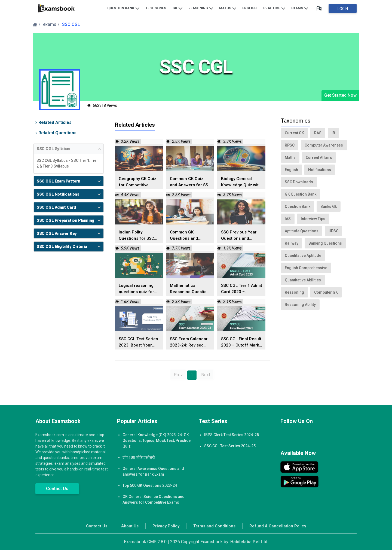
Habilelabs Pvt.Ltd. (249, 542)
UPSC (333, 231)
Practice (274, 8)
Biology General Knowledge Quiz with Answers (241, 182)
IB (333, 133)
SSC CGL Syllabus (53, 149)
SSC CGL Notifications (58, 194)
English (249, 8)
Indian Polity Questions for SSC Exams (136, 236)
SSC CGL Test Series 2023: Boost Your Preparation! (138, 342)
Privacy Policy (166, 526)
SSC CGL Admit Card (56, 207)
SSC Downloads (299, 182)
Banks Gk (329, 206)
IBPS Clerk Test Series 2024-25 (232, 435)
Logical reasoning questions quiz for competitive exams (137, 289)
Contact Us (57, 489)
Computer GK (326, 292)
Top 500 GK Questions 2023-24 (150, 485)
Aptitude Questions (302, 231)
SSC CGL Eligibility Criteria (62, 247)
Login (343, 9)
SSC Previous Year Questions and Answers (239, 236)
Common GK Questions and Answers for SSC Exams (186, 236)
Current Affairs (319, 157)
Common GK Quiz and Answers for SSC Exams (190, 182)
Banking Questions (325, 243)
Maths (228, 8)
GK (177, 8)
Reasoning (201, 8)
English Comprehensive (306, 268)
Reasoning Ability (300, 305)
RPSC (290, 145)
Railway (292, 243)
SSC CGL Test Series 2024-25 (230, 446)
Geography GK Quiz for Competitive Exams (137, 182)
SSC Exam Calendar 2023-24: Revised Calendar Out (189, 342)
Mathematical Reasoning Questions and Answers (191, 289)
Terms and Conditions (214, 526)
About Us (130, 526)
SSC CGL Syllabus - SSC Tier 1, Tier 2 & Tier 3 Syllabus (67, 163)
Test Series (156, 8)
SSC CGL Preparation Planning (65, 220)
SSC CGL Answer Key (57, 233)
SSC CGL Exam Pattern (58, 181)
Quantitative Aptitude (303, 256)
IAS (288, 219)
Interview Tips (313, 219)
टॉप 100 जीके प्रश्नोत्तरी (139, 457)
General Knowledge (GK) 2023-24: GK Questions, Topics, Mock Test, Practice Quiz (157, 440)
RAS (318, 133)
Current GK (294, 133)
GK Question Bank (301, 194)
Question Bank (123, 8)
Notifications (320, 170)
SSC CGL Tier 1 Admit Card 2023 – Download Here (242, 289)
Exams (300, 8)
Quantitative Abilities (303, 280)
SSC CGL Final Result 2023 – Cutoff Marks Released (241, 342)
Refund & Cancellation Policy (278, 526)
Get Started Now (340, 95)
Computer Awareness (324, 145)
